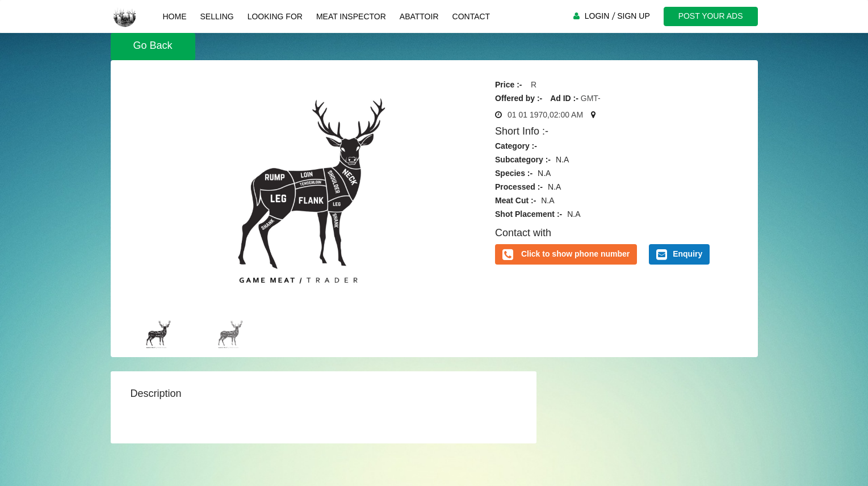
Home (175, 16)
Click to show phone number (575, 254)
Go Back (153, 45)
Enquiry (679, 254)
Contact (471, 16)
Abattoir (419, 16)
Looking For (275, 16)
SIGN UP (634, 16)
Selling (217, 16)
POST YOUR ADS (711, 16)
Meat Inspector (351, 16)
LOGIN (597, 16)
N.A (562, 160)
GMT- (591, 98)
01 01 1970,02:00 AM (545, 115)
